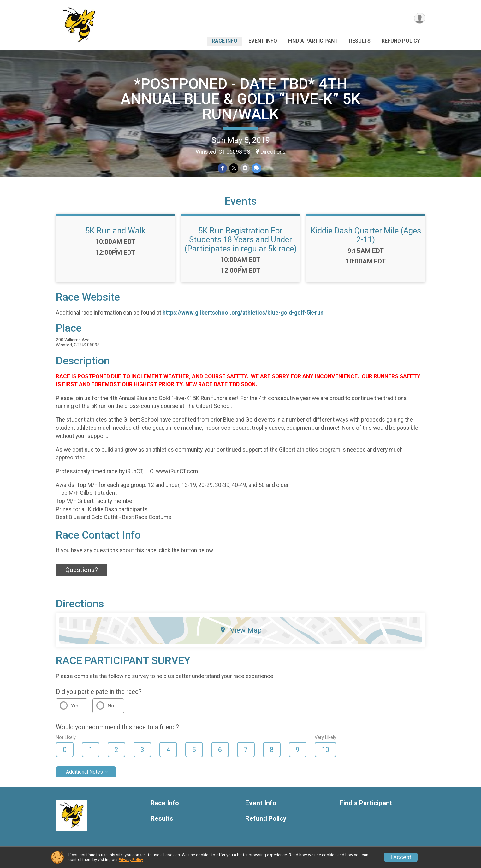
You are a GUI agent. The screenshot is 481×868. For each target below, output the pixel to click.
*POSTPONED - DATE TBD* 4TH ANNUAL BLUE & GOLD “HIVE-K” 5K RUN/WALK (240, 99)
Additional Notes (84, 772)
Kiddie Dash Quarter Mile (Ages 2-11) (366, 235)
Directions (273, 152)
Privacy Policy (131, 860)
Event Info (263, 41)
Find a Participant (313, 41)
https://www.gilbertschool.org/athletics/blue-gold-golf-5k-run (243, 313)
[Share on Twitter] (234, 168)
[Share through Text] (256, 168)
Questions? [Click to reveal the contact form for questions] (82, 570)
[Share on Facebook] (223, 168)
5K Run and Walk (115, 231)
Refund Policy (401, 41)
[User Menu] (419, 18)
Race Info (225, 41)
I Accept (401, 857)
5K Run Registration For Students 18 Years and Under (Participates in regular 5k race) (240, 239)
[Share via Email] (245, 168)
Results (360, 41)
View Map (241, 630)
